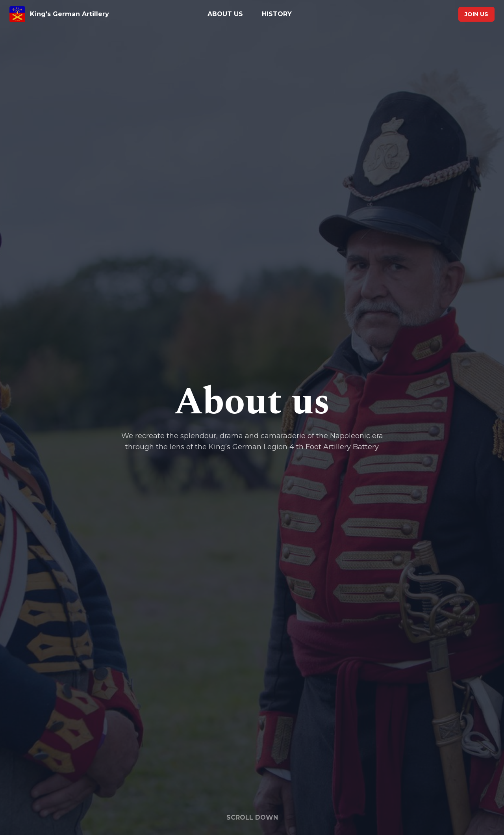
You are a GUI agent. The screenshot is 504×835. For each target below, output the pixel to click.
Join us (476, 14)
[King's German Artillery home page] (87, 14)
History (277, 14)
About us (225, 14)
